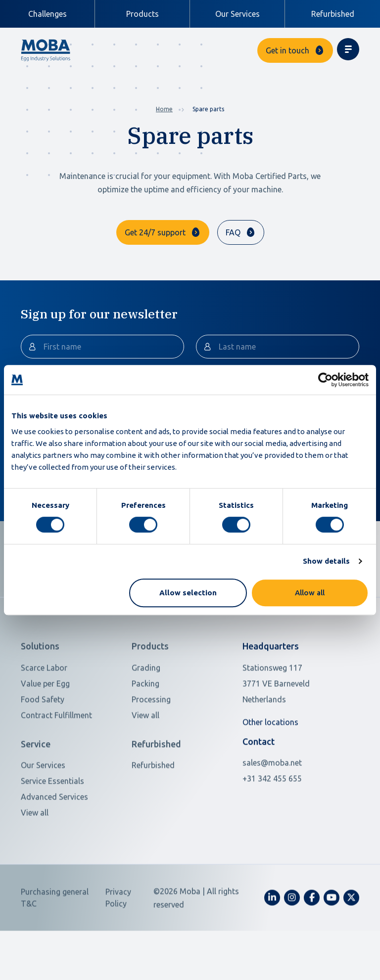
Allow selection (188, 593)
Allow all (310, 593)
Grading (146, 706)
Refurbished (333, 14)
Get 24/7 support (155, 232)
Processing (151, 738)
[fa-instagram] (292, 936)
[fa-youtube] (332, 936)
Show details (326, 561)
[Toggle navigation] (348, 49)
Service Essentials (52, 819)
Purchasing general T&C (55, 936)
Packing (145, 722)
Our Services (237, 14)
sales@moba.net (272, 801)
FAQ (233, 232)
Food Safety (43, 738)
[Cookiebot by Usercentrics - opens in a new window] (325, 380)
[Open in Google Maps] (289, 722)
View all (145, 754)
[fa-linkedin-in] (272, 936)
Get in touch (287, 50)
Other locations (270, 760)
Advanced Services (54, 835)
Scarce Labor (44, 706)
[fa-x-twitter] (351, 936)
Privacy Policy (118, 936)
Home (164, 109)
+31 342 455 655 (272, 817)
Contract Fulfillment (56, 754)
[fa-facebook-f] (312, 936)
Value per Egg (45, 722)
